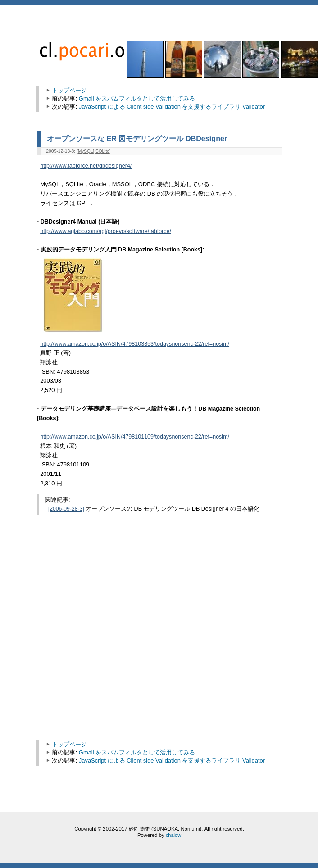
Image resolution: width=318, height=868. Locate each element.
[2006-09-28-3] (66, 509)
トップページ (69, 90)
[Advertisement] (84, 640)
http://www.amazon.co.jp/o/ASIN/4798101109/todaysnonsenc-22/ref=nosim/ (135, 437)
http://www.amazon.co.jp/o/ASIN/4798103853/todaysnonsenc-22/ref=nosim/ (135, 344)
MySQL (85, 151)
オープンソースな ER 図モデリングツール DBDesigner (137, 138)
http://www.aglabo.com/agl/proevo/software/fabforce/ (106, 231)
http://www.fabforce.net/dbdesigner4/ (86, 166)
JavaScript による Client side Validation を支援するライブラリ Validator (172, 107)
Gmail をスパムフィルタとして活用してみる (137, 98)
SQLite (102, 151)
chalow (173, 835)
